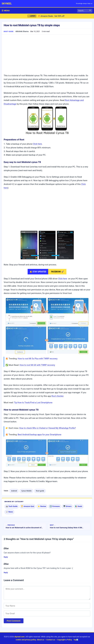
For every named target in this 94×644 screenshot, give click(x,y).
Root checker (57, 396)
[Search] (85, 11)
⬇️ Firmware (55, 506)
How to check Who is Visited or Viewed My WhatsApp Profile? (48, 428)
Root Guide (9, 32)
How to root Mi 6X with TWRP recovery (37, 365)
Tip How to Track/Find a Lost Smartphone (33, 403)
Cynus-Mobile (26, 491)
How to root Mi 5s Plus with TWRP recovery (38, 359)
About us (41, 640)
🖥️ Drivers (67, 506)
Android (14, 491)
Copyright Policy (65, 640)
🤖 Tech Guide (12, 506)
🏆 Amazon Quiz (28, 506)
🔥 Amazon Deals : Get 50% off (51, 16)
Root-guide (40, 491)
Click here (37, 144)
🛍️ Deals (79, 506)
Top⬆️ (76, 640)
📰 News (9, 512)
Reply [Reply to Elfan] (6, 557)
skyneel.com (19, 637)
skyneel (7, 4)
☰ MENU (6, 11)
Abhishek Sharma (22, 31)
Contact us (51, 640)
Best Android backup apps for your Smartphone (39, 435)
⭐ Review (42, 506)
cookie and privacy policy (26, 640)
